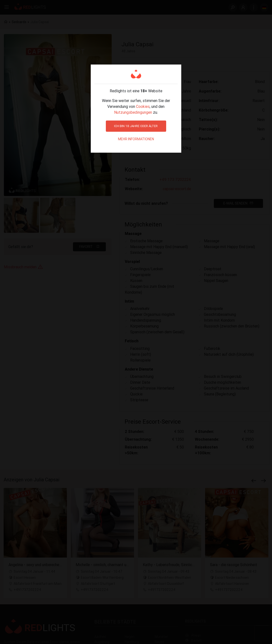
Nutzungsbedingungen (133, 112)
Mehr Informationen (136, 139)
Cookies (143, 106)
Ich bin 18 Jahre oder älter (136, 126)
